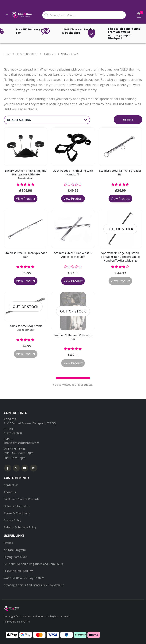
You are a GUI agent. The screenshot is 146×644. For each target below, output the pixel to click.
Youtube (25, 468)
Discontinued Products (19, 571)
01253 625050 (13, 433)
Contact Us (11, 485)
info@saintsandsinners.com (21, 443)
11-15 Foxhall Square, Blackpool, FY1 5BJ (30, 423)
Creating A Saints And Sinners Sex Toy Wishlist (34, 585)
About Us (10, 492)
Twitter (16, 468)
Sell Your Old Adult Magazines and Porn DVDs (33, 564)
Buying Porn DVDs (16, 557)
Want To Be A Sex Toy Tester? (24, 578)
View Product (25, 199)
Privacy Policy (12, 520)
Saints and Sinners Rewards (21, 499)
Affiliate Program (15, 550)
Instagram (34, 468)
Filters (128, 119)
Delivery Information (17, 506)
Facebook (8, 468)
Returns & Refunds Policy (20, 527)
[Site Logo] (22, 15)
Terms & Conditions (17, 513)
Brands (8, 543)
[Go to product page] (26, 147)
